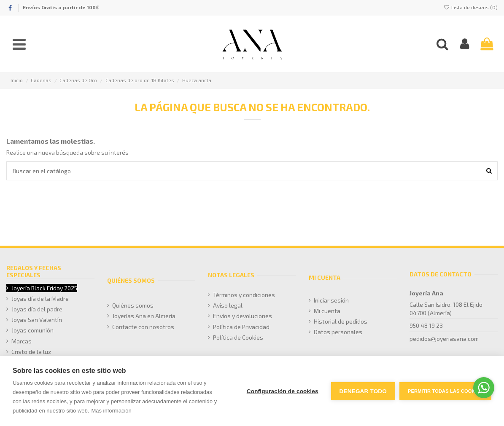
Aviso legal (228, 305)
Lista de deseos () (471, 7)
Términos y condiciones (244, 295)
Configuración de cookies (283, 391)
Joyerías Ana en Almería (144, 316)
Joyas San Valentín (37, 320)
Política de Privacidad (241, 327)
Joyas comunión (32, 330)
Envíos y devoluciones (243, 316)
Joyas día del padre (37, 309)
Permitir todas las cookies (445, 391)
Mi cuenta (327, 311)
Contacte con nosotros (143, 327)
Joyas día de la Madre (40, 299)
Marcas (22, 341)
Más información (111, 411)
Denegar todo (363, 391)
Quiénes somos (133, 305)
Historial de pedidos (341, 321)
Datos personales (338, 332)
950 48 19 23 (426, 326)
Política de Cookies (238, 337)
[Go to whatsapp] (484, 388)
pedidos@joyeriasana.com (444, 339)
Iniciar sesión (331, 300)
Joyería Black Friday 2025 (44, 288)
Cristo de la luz (31, 352)
